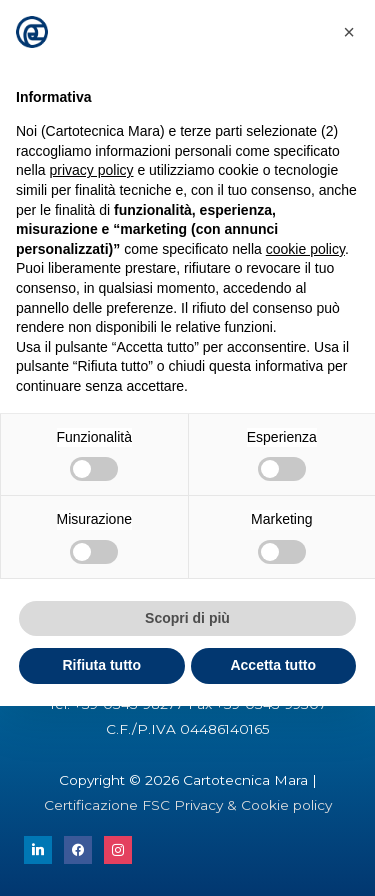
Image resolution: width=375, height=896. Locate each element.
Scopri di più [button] (187, 618)
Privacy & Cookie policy (253, 805)
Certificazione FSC (109, 805)
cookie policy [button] (305, 249)
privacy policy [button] (91, 170)
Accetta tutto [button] (273, 665)
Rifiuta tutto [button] (101, 665)
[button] (349, 32)
